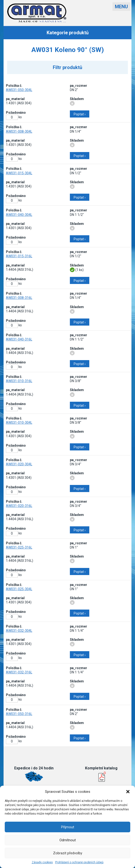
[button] (128, 792)
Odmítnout (68, 840)
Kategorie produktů (68, 33)
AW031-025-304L (19, 589)
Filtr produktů (67, 67)
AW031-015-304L (19, 173)
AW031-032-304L (19, 631)
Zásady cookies (42, 862)
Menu (121, 7)
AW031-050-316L (19, 714)
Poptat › (80, 114)
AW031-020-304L (19, 464)
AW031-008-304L (19, 131)
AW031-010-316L (19, 381)
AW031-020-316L (19, 506)
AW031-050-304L (19, 90)
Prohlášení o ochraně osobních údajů (79, 862)
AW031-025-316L (19, 547)
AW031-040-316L (19, 339)
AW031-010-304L (19, 423)
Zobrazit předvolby (68, 853)
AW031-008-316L (19, 298)
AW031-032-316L (19, 672)
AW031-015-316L (19, 256)
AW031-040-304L (19, 215)
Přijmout (68, 827)
